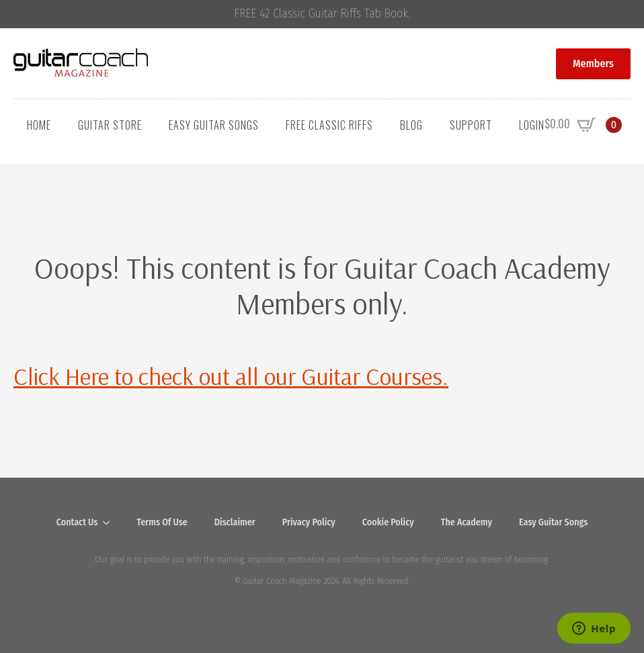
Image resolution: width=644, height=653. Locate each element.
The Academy (467, 522)
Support (471, 125)
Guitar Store (110, 125)
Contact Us (77, 522)
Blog (411, 125)
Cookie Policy (388, 522)
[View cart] (583, 125)
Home (39, 125)
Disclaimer (235, 522)
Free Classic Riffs (329, 125)
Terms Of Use (162, 522)
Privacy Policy (309, 522)
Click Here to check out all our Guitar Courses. (231, 376)
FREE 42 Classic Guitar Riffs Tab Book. (322, 14)
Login (532, 125)
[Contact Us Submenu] (110, 523)
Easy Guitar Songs (214, 125)
